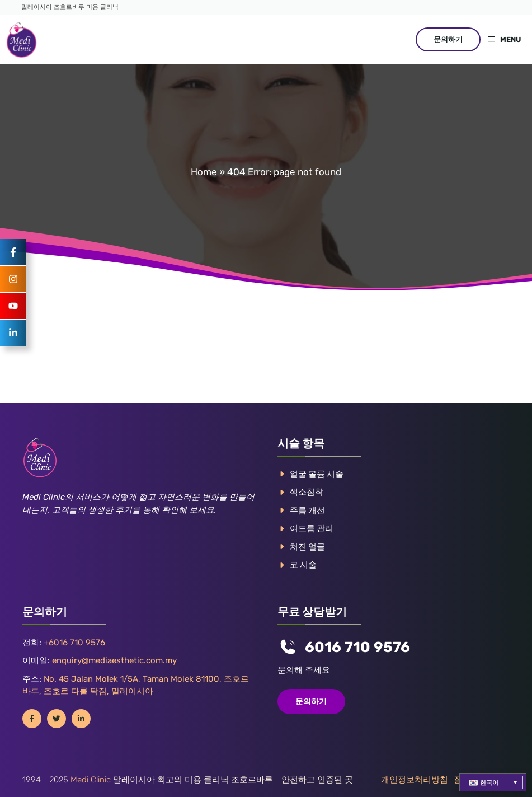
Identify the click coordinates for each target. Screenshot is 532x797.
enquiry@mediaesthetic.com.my (114, 660)
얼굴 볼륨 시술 (317, 474)
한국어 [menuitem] (489, 783)
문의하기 (448, 39)
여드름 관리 (312, 528)
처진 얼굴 (307, 547)
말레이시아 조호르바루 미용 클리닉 (70, 7)
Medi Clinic (91, 780)
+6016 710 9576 (74, 643)
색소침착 (307, 492)
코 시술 (303, 565)
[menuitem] (493, 782)
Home (204, 172)
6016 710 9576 (357, 647)
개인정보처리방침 (415, 780)
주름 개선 (307, 510)
